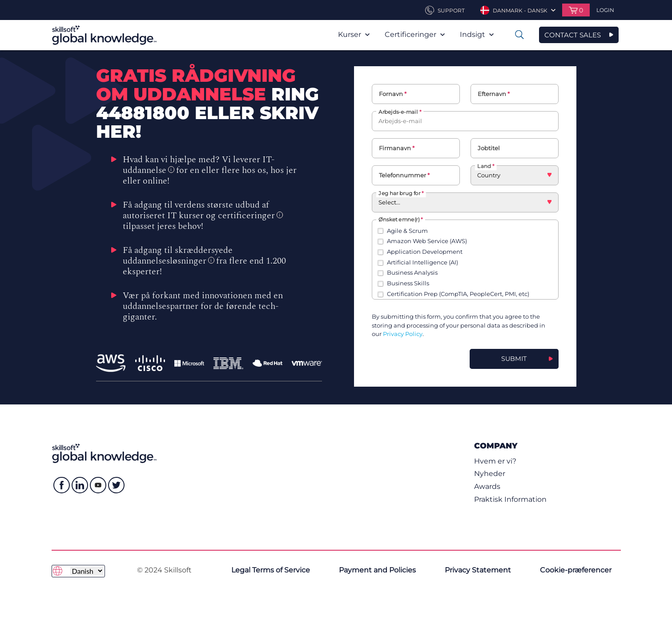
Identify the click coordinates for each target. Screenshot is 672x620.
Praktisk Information (510, 499)
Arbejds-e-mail (398, 112)
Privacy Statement (478, 570)
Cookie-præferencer (576, 570)
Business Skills (408, 283)
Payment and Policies (377, 570)
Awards (487, 486)
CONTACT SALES (573, 35)
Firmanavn (395, 148)
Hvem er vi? (495, 461)
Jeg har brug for (399, 192)
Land (484, 166)
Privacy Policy (403, 334)
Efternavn (492, 94)
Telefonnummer (402, 175)
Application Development (425, 252)
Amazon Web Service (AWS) (427, 241)
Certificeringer (415, 34)
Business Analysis (412, 272)
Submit (514, 359)
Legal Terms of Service (271, 570)
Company (496, 446)
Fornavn (391, 94)
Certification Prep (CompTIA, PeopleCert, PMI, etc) (458, 294)
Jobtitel (489, 148)
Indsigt (477, 34)
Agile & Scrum (407, 231)
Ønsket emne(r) (399, 219)
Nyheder (490, 474)
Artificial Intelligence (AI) (423, 262)
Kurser (354, 34)
